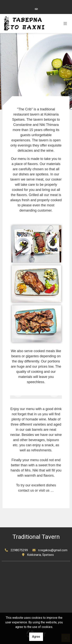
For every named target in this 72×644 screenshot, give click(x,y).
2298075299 (19, 550)
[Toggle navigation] (65, 24)
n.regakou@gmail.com (53, 550)
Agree (36, 637)
